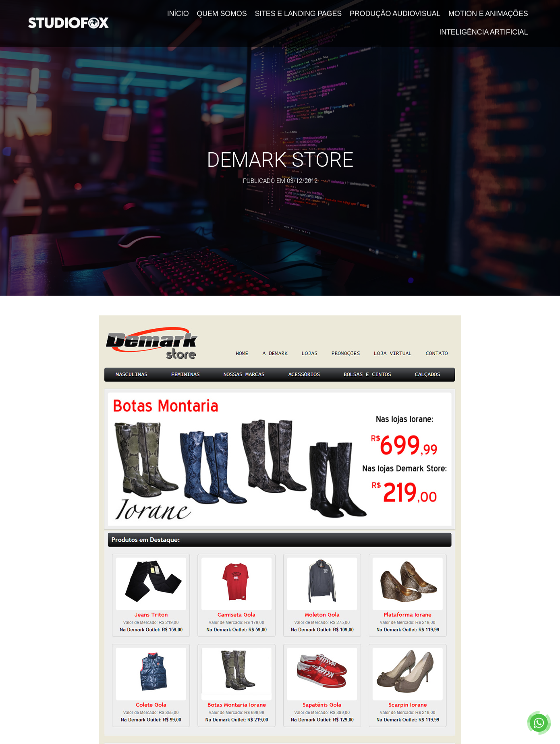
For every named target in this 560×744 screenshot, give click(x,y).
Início (178, 10)
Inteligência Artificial (483, 29)
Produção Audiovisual (395, 10)
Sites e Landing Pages (298, 10)
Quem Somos (222, 10)
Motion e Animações (488, 10)
